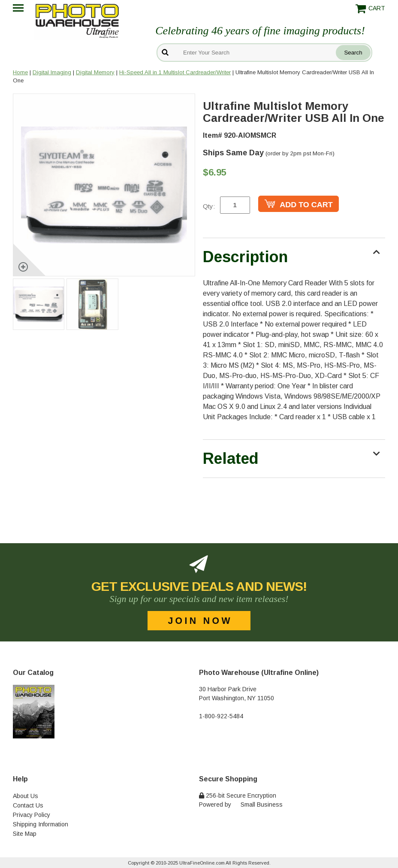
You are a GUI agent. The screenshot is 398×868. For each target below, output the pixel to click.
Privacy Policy (32, 815)
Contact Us (28, 805)
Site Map (25, 834)
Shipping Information (41, 824)
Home (20, 72)
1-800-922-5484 (221, 716)
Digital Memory (95, 72)
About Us (26, 796)
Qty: (209, 206)
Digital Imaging (52, 72)
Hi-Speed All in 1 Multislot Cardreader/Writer (175, 72)
